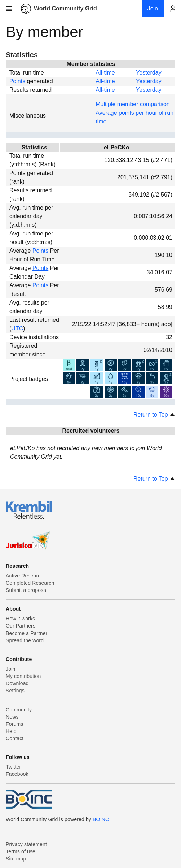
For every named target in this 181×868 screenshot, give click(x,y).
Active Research (25, 576)
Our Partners (21, 626)
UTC (17, 329)
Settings (15, 691)
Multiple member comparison (133, 104)
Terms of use (21, 851)
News (12, 717)
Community (19, 710)
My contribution (23, 676)
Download (17, 683)
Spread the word (25, 640)
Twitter (13, 767)
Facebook (17, 774)
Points (17, 81)
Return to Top (154, 415)
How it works (20, 619)
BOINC (101, 819)
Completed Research (30, 583)
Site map (16, 859)
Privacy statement (26, 844)
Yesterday (149, 73)
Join (10, 669)
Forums (14, 724)
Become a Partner (27, 633)
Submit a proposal (27, 590)
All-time (105, 73)
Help (11, 731)
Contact (15, 738)
